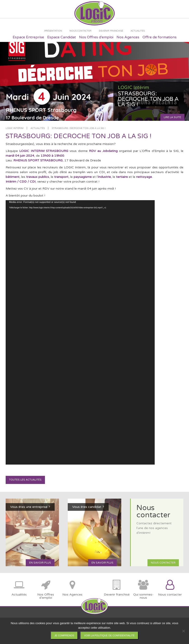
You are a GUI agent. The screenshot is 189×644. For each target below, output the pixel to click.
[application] (80, 332)
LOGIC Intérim (15, 128)
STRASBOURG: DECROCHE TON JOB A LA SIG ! (79, 128)
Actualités (38, 128)
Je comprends (64, 635)
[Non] (183, 631)
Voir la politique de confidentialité (109, 635)
